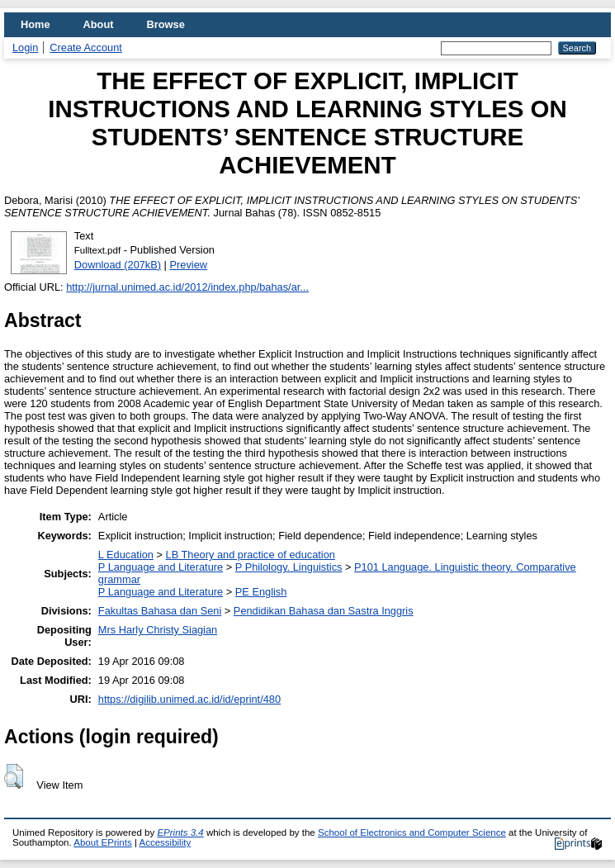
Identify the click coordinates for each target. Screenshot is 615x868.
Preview (189, 265)
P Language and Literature (161, 567)
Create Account (86, 47)
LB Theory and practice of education (251, 555)
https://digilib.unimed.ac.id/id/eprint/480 (189, 699)
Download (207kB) (118, 265)
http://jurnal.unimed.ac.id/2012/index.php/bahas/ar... (187, 287)
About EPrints (102, 842)
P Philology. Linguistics (289, 567)
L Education (126, 555)
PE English (261, 592)
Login (25, 47)
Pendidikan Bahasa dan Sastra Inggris (324, 611)
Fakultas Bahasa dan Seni (160, 611)
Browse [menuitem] (166, 24)
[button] (14, 776)
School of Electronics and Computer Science (412, 832)
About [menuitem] (99, 24)
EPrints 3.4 (180, 832)
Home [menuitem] (35, 24)
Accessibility (165, 842)
